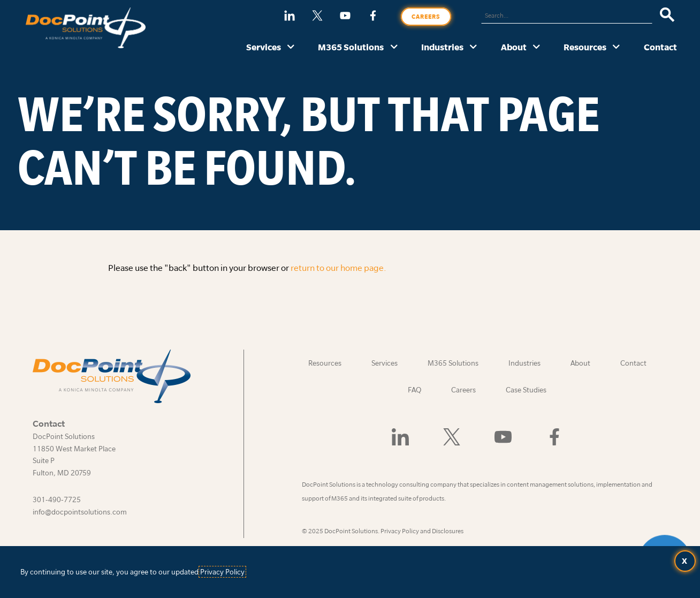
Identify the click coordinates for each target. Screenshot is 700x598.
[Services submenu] (291, 48)
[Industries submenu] (473, 48)
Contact (660, 47)
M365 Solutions (351, 47)
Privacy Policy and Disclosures (422, 531)
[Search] (667, 16)
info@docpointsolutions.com (80, 512)
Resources (585, 47)
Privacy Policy (222, 572)
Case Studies (526, 390)
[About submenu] (537, 48)
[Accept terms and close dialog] (685, 561)
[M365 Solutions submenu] (394, 48)
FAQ (414, 390)
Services (264, 47)
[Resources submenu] (616, 48)
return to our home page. (338, 267)
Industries (442, 47)
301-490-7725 (57, 499)
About (514, 47)
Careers (426, 17)
